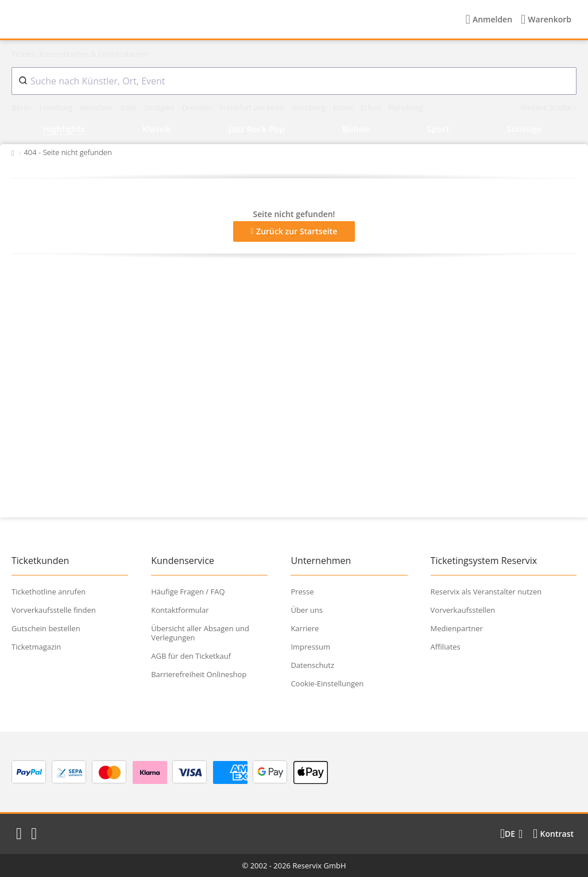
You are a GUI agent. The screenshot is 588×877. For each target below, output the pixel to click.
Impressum (310, 647)
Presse (302, 592)
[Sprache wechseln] (511, 834)
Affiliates (446, 647)
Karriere (305, 628)
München (97, 107)
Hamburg (57, 107)
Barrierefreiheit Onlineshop (199, 674)
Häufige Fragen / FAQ (188, 592)
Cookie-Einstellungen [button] (327, 683)
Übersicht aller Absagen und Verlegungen (200, 633)
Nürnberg (310, 107)
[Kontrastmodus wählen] (553, 834)
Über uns (307, 610)
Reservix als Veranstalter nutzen (486, 592)
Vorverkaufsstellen (463, 610)
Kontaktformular (180, 610)
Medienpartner (457, 628)
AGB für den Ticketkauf (191, 656)
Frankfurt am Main (253, 107)
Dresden (198, 107)
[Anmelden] (489, 20)
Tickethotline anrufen (49, 592)
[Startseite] (86, 20)
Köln (129, 107)
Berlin (23, 107)
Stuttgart (160, 107)
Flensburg (405, 107)
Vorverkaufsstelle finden (54, 610)
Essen (344, 107)
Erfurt (372, 107)
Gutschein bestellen (46, 628)
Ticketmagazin (36, 647)
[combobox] (294, 81)
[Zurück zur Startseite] (13, 152)
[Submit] (21, 81)
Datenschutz (312, 665)
